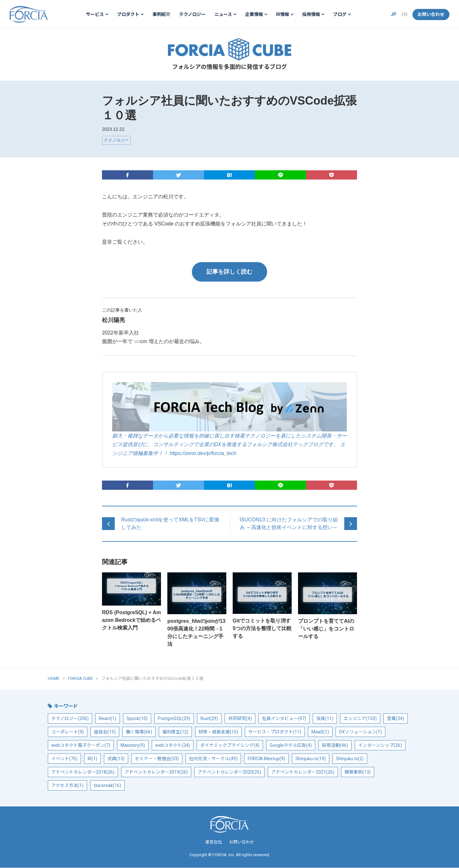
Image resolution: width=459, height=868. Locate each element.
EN (404, 14)
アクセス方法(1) (67, 786)
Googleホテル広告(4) (291, 746)
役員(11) (325, 719)
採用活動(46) (335, 746)
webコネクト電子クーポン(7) (81, 746)
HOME (54, 679)
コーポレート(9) (68, 732)
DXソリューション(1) (361, 732)
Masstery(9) (133, 746)
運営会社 (214, 843)
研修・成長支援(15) (218, 732)
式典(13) (116, 759)
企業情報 (254, 14)
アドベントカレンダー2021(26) (303, 773)
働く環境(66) (139, 732)
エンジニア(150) (360, 719)
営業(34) (396, 719)
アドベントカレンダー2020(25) (229, 773)
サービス (95, 14)
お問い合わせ (431, 14)
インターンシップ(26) (380, 746)
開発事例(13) (358, 773)
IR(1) (92, 759)
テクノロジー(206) (70, 719)
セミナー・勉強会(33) (157, 759)
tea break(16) (107, 786)
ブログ (340, 14)
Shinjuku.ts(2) (350, 759)
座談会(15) (105, 732)
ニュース (223, 14)
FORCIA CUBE (229, 50)
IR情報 (283, 14)
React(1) (108, 719)
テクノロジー (192, 14)
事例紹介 (161, 14)
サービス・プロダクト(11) (275, 732)
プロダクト (128, 14)
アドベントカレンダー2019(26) (156, 773)
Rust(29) (209, 719)
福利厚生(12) (175, 732)
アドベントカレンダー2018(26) (83, 773)
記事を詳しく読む (229, 272)
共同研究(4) (240, 719)
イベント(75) (64, 759)
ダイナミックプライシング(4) (230, 746)
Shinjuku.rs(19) (311, 759)
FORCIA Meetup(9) (266, 759)
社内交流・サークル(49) (213, 759)
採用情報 (311, 14)
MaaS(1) (320, 732)
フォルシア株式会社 (29, 14)
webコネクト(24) (173, 746)
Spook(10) (137, 719)
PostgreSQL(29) (174, 719)
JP (394, 14)
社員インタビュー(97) (284, 719)
